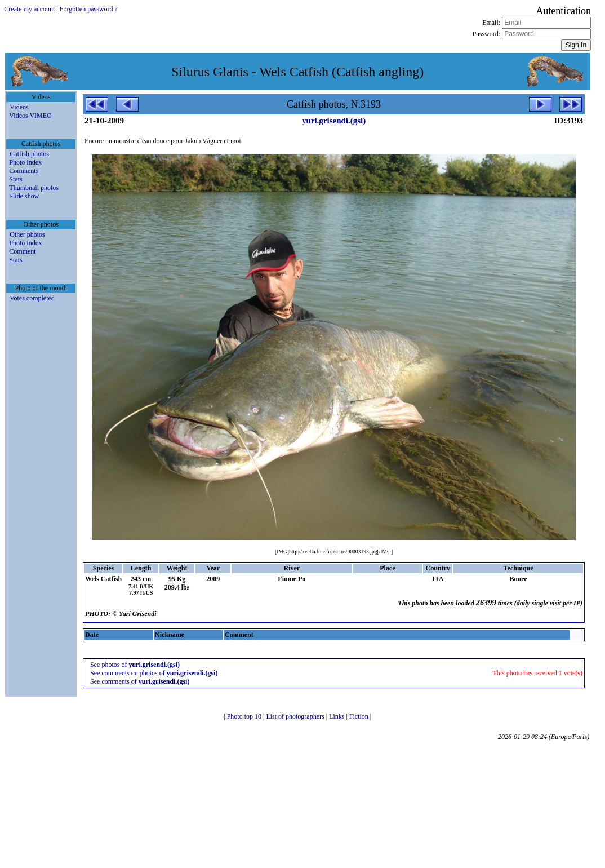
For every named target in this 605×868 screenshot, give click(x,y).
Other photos (27, 234)
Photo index (25, 162)
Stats (15, 179)
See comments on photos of (154, 673)
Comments (24, 171)
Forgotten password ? (89, 9)
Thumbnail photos (34, 188)
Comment (22, 251)
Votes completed (32, 298)
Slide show (24, 196)
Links (337, 716)
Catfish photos (29, 154)
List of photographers (296, 716)
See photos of (135, 665)
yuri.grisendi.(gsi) (334, 121)
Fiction (360, 716)
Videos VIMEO (30, 116)
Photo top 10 (245, 716)
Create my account (29, 9)
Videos (19, 107)
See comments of (140, 681)
